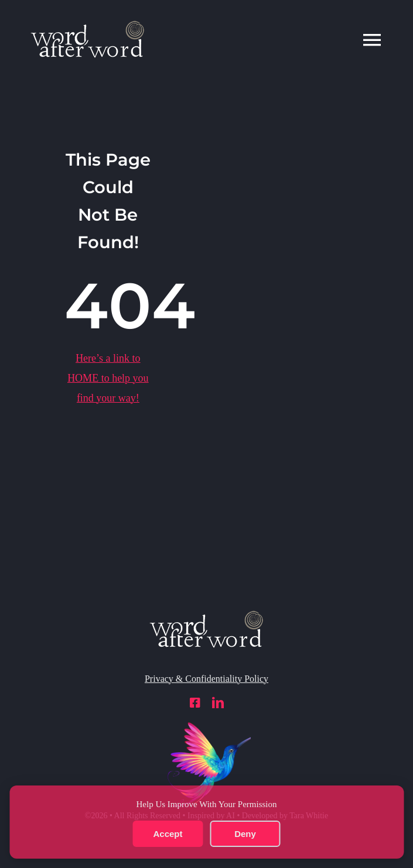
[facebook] (195, 703)
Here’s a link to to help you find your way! (108, 378)
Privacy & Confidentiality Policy (206, 679)
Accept (168, 834)
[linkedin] (218, 703)
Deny (245, 834)
